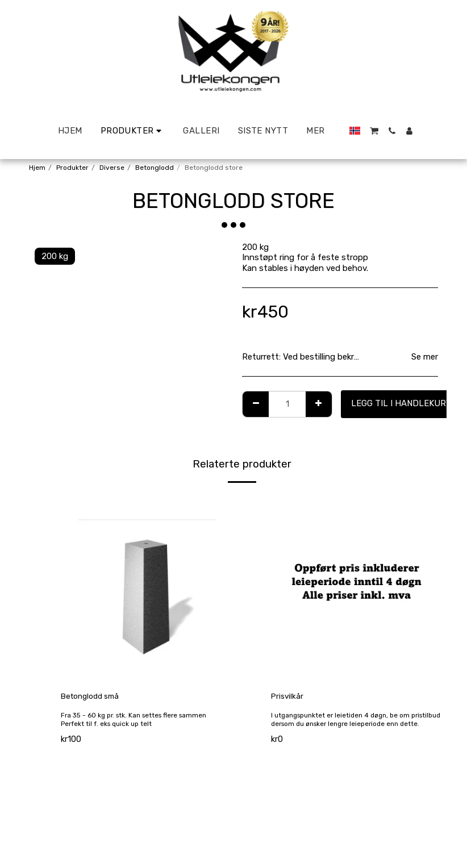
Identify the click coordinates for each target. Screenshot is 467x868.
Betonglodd (155, 168)
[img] (145, 588)
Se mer (425, 357)
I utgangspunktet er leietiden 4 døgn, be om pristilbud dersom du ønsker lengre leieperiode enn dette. (355, 725)
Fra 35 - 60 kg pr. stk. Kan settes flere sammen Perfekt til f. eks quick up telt (137, 730)
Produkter (72, 168)
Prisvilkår (288, 697)
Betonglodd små (93, 697)
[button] (374, 131)
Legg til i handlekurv (401, 403)
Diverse (112, 168)
